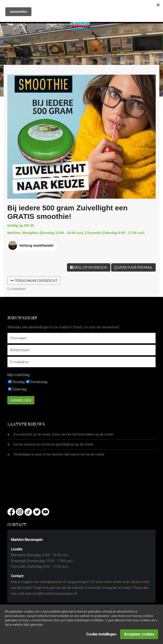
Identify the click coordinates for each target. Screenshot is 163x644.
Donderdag (39, 382)
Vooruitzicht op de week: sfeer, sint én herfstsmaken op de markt (63, 434)
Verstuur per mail (133, 267)
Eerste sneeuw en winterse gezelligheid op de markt (53, 444)
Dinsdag (18, 382)
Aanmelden (21, 400)
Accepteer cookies (139, 634)
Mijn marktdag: (19, 375)
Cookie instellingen (101, 634)
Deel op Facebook (89, 267)
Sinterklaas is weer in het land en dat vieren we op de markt (59, 454)
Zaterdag (19, 389)
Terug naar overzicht (34, 280)
